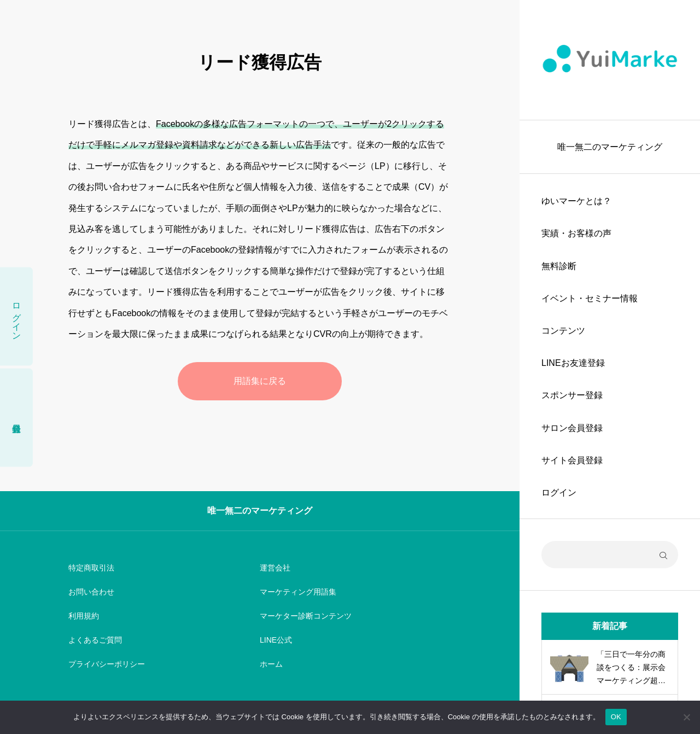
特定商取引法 (91, 568)
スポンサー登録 (572, 395)
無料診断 (559, 266)
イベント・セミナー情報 (590, 298)
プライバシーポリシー (107, 664)
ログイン (559, 493)
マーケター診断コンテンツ (306, 616)
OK (616, 717)
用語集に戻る (260, 381)
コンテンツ (563, 331)
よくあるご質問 (95, 640)
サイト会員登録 (572, 460)
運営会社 (275, 568)
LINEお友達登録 (573, 363)
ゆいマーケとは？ (576, 201)
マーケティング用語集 (298, 592)
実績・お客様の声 (576, 233)
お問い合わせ (91, 592)
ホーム (271, 664)
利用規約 (84, 616)
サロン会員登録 (572, 428)
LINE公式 (276, 640)
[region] (610, 367)
